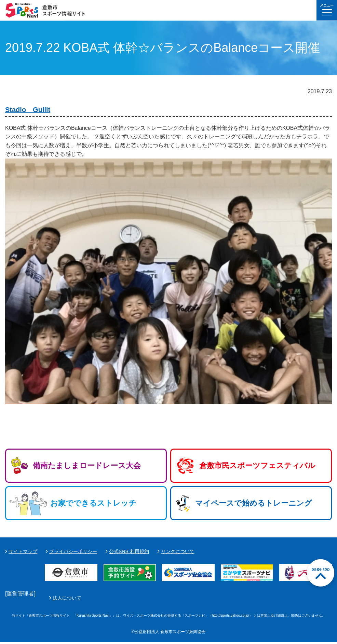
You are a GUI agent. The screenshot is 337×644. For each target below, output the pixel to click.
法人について (228, 599)
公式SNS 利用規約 (129, 551)
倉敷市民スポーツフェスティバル (257, 465)
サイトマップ (23, 551)
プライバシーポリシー (73, 551)
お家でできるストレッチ (93, 503)
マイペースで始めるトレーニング (254, 503)
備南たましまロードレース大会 (87, 465)
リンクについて (178, 551)
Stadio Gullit (28, 110)
